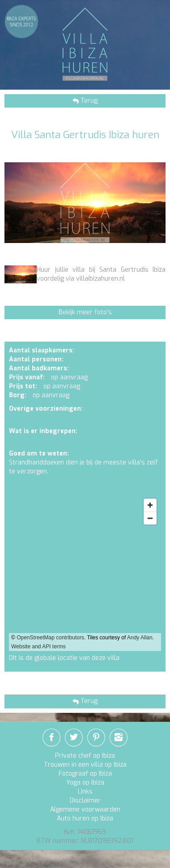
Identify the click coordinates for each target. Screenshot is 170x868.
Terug (88, 101)
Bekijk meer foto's (85, 312)
